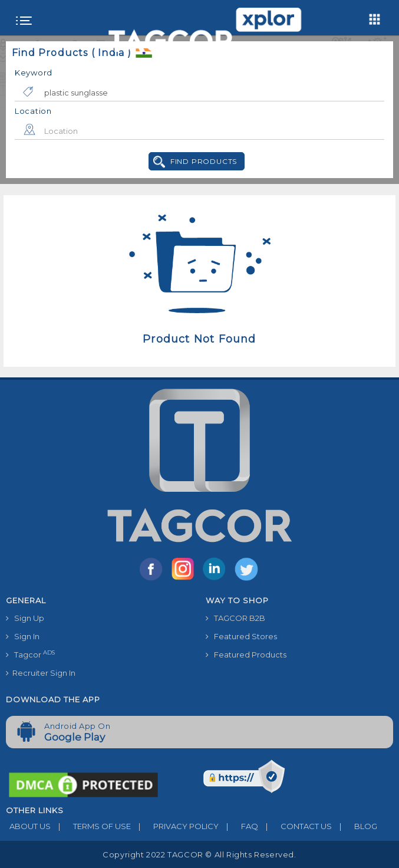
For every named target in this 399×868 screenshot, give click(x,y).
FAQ (238, 826)
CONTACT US (295, 826)
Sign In (23, 636)
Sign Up (25, 618)
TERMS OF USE (91, 826)
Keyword (34, 73)
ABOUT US (28, 826)
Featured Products (246, 655)
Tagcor (30, 654)
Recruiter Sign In (41, 673)
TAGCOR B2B (235, 618)
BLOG (355, 826)
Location (33, 111)
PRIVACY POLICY (175, 826)
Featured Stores (241, 636)
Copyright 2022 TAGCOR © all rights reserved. (199, 854)
